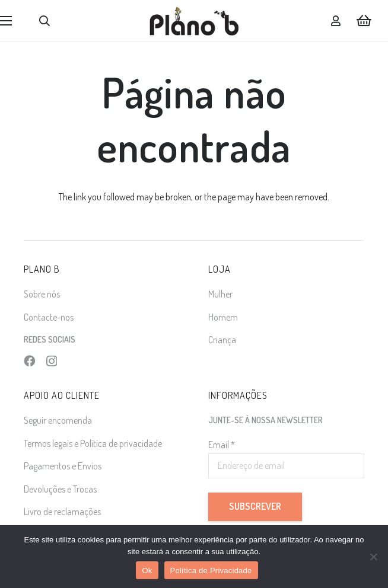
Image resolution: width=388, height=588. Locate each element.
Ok (147, 571)
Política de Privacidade (211, 571)
